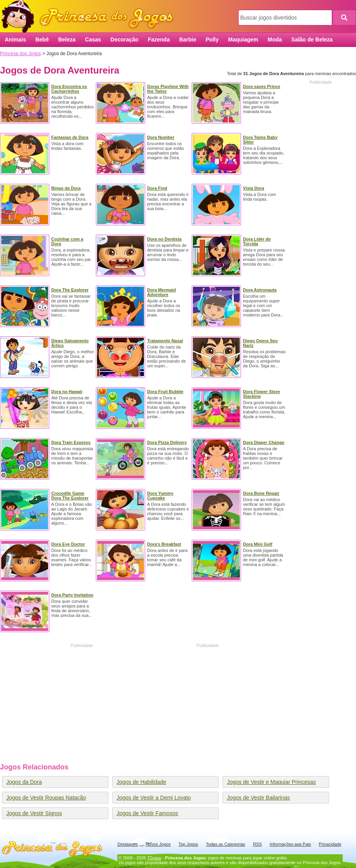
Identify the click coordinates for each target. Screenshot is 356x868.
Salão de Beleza (312, 40)
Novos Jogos (158, 844)
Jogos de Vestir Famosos (147, 813)
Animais (15, 40)
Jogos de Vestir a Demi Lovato (154, 798)
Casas (93, 40)
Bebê (42, 40)
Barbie (188, 40)
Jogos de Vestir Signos (34, 813)
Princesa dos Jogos (90, 17)
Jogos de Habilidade (141, 782)
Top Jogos (188, 844)
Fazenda (159, 40)
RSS (258, 844)
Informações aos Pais (290, 844)
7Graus (154, 858)
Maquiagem (243, 40)
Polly (212, 40)
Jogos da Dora (24, 782)
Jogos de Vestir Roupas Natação (46, 798)
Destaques (128, 844)
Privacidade (330, 844)
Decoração (124, 40)
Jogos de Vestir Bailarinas (258, 798)
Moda (275, 40)
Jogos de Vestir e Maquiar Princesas (271, 782)
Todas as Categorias (225, 844)
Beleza (67, 40)
